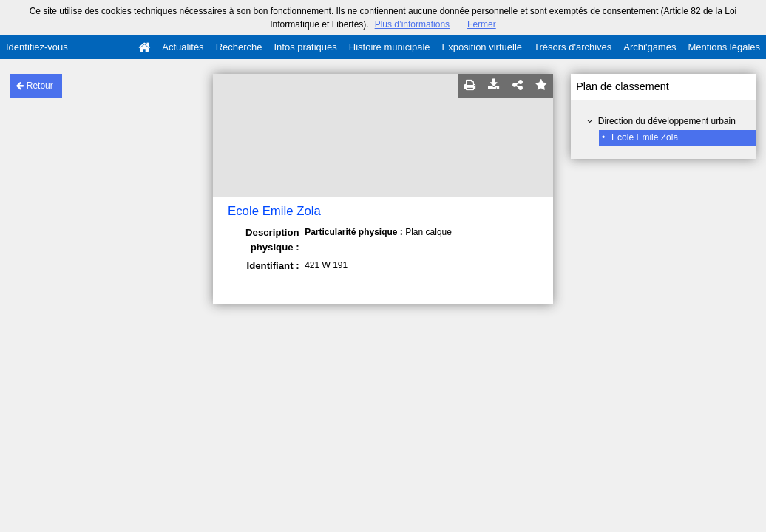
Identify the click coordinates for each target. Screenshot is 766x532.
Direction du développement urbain (667, 121)
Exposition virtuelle (482, 47)
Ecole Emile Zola (645, 137)
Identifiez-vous (37, 47)
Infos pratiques (306, 47)
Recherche (239, 47)
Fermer (482, 24)
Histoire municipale (390, 47)
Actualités (183, 47)
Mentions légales (724, 47)
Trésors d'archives (573, 47)
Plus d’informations (412, 24)
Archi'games (650, 47)
